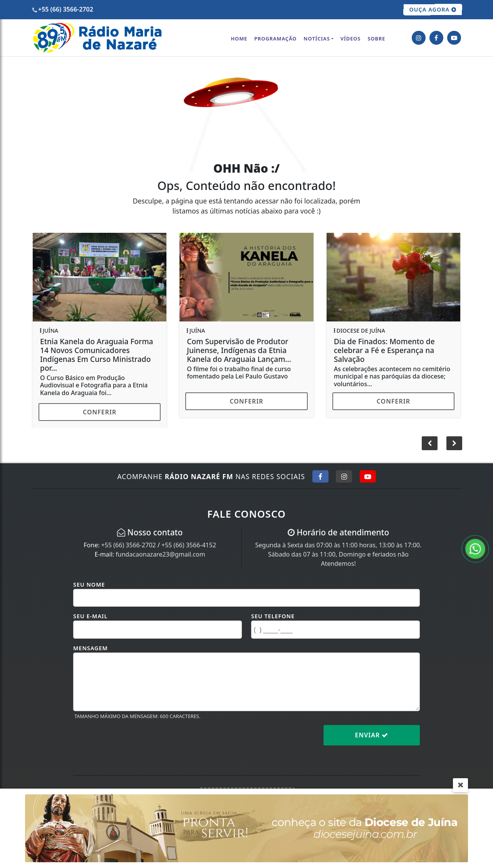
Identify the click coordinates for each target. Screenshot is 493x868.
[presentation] (132, 741)
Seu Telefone (273, 616)
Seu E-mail (90, 616)
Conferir (100, 412)
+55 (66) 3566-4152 (189, 545)
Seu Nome (89, 585)
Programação (275, 39)
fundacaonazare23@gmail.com (160, 554)
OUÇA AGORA (433, 10)
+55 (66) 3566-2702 (129, 545)
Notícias (317, 39)
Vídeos (350, 39)
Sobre (376, 39)
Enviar (372, 735)
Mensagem (91, 648)
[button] (454, 443)
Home (239, 39)
